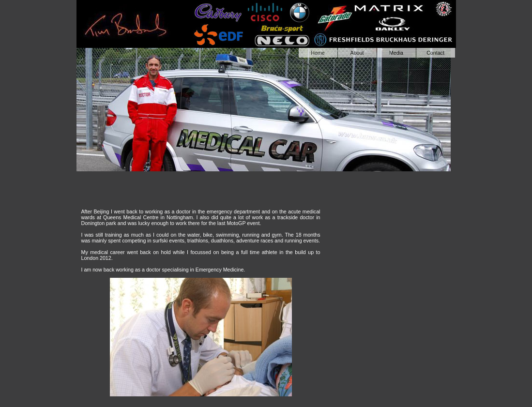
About (357, 53)
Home (318, 53)
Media (396, 53)
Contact (435, 53)
